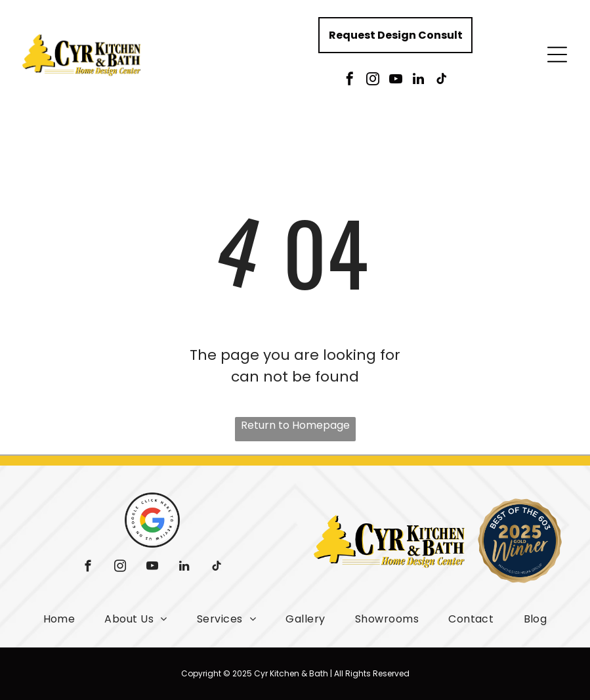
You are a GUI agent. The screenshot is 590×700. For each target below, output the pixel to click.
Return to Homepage (295, 425)
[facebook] (350, 80)
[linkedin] (419, 80)
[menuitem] (59, 619)
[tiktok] (442, 80)
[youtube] (396, 80)
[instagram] (373, 80)
